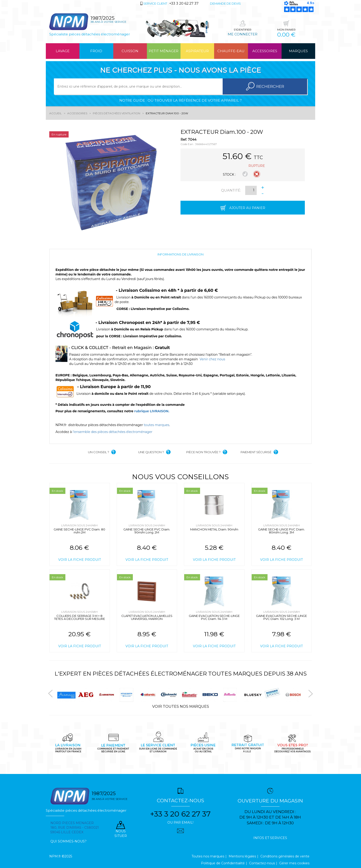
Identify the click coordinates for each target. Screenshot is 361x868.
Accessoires (265, 51)
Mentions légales (242, 856)
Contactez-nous (262, 863)
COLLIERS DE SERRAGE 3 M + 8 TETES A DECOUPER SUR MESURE (80, 617)
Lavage (63, 51)
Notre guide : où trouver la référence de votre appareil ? (180, 100)
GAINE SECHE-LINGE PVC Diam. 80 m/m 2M (79, 531)
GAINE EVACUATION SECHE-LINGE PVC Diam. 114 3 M (214, 617)
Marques (298, 51)
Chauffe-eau (231, 51)
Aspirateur (197, 51)
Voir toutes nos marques (181, 706)
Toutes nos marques (208, 856)
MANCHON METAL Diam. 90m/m (214, 529)
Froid (96, 51)
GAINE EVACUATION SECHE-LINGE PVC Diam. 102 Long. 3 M (281, 617)
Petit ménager (164, 51)
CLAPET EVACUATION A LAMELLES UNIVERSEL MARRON (147, 617)
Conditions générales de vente (285, 856)
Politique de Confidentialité (223, 863)
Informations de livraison (180, 254)
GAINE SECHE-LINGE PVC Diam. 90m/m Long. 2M (147, 531)
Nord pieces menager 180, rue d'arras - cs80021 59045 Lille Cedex (75, 828)
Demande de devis (225, 3)
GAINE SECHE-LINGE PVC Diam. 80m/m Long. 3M (281, 531)
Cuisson (130, 51)
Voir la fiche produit (80, 560)
